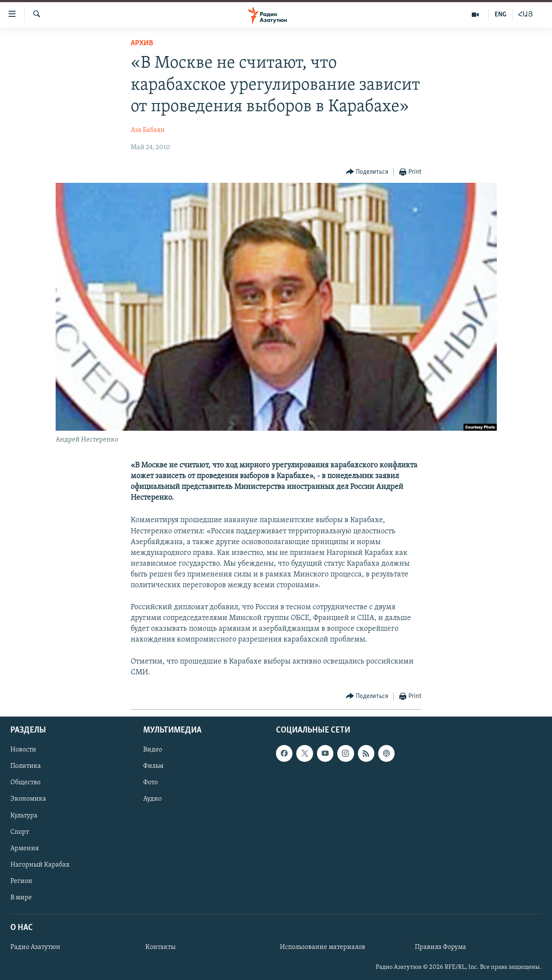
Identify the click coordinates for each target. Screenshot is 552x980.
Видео (153, 750)
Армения (25, 848)
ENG (500, 15)
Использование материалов (323, 947)
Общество (25, 783)
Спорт (20, 832)
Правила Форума (441, 947)
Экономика (28, 799)
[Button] (367, 172)
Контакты (160, 947)
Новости (23, 750)
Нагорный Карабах (40, 865)
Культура (24, 816)
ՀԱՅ (525, 15)
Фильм (153, 767)
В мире (21, 898)
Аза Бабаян (148, 130)
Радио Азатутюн (35, 947)
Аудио (152, 799)
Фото (151, 783)
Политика (26, 767)
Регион (21, 881)
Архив (142, 43)
